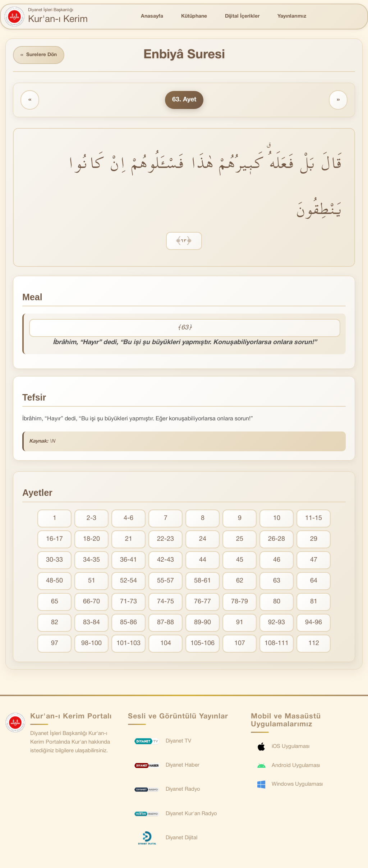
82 (55, 623)
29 (314, 540)
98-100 (91, 644)
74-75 (165, 602)
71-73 (128, 602)
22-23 (165, 540)
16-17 (54, 540)
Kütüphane (194, 16)
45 (240, 560)
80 (277, 602)
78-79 (240, 602)
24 (203, 540)
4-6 (128, 519)
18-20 (91, 540)
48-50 (54, 581)
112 (314, 644)
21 (129, 540)
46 (277, 560)
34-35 (91, 560)
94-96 (314, 623)
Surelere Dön (39, 55)
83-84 (91, 623)
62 (240, 581)
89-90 (203, 623)
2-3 (91, 519)
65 (55, 602)
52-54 (128, 581)
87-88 (165, 623)
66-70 (91, 602)
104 (166, 644)
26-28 (277, 540)
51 (92, 581)
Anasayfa (152, 16)
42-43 (165, 560)
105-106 (203, 644)
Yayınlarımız (292, 16)
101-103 (128, 644)
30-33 (54, 560)
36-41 (128, 560)
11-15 (314, 519)
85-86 (128, 623)
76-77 (203, 602)
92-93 (277, 623)
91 (240, 623)
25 (240, 540)
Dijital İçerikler (242, 16)
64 (314, 581)
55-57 (165, 581)
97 (55, 644)
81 (314, 602)
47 (314, 560)
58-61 (203, 581)
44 (203, 560)
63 (277, 581)
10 (277, 519)
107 (240, 644)
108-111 (277, 644)
